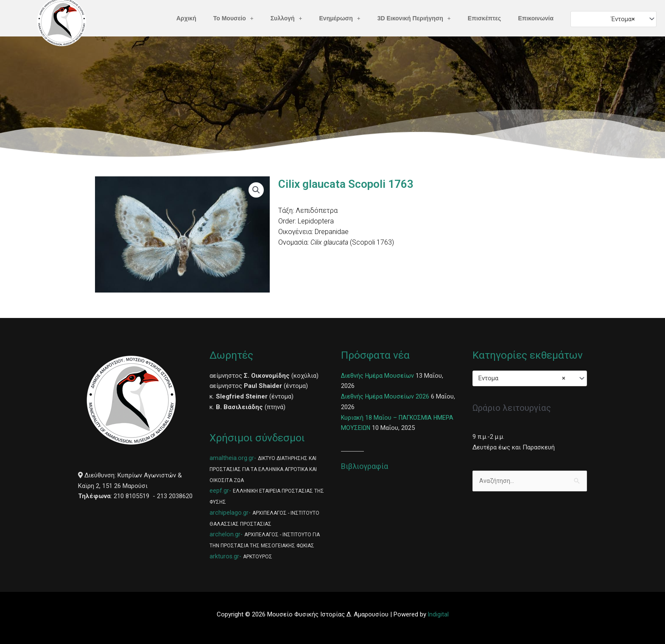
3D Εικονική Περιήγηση (414, 18)
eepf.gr (219, 491)
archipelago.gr (229, 513)
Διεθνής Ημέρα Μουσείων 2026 (386, 396)
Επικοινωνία (536, 18)
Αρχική (186, 18)
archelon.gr (225, 534)
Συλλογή (286, 18)
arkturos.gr (225, 556)
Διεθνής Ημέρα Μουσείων (378, 376)
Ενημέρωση (340, 18)
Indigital (438, 614)
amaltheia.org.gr (232, 458)
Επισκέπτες (485, 18)
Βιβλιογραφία (365, 466)
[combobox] (613, 19)
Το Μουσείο (233, 18)
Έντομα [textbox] (623, 19)
